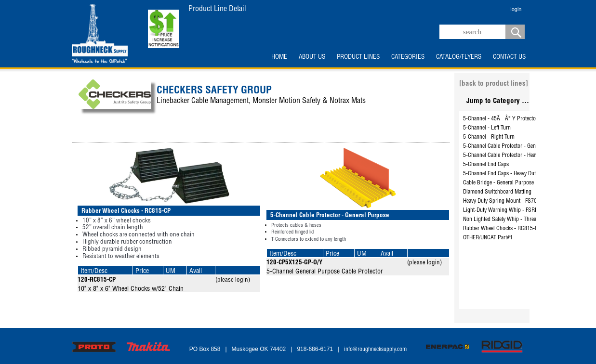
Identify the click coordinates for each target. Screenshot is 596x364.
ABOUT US (312, 57)
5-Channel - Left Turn (487, 128)
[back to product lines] (494, 84)
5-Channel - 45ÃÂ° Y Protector (500, 119)
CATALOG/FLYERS (459, 57)
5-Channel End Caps (486, 165)
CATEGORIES (408, 57)
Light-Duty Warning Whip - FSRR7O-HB (508, 210)
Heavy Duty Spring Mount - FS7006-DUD (509, 201)
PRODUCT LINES (358, 57)
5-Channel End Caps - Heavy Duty (501, 174)
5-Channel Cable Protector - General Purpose (514, 146)
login (516, 9)
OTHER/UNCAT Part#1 (488, 238)
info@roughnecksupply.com (375, 350)
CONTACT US (509, 57)
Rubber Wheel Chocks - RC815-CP (502, 229)
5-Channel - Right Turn (489, 137)
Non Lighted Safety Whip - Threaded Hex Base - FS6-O (524, 220)
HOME (279, 57)
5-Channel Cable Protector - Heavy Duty (507, 156)
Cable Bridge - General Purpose (498, 183)
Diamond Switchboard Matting (497, 192)
